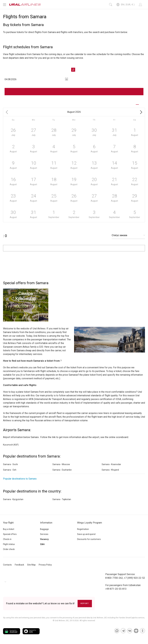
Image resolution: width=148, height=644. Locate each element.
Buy (26, 315)
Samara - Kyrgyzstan (13, 499)
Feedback (19, 565)
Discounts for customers (89, 539)
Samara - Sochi (10, 464)
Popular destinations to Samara (20, 479)
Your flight (8, 523)
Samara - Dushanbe (62, 470)
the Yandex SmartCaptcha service (130, 618)
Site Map (31, 565)
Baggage (44, 529)
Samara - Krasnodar (111, 464)
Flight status (9, 544)
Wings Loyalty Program (90, 523)
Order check (9, 549)
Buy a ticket (9, 529)
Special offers (10, 534)
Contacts (7, 565)
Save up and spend (86, 534)
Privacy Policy (45, 565)
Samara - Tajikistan (62, 499)
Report (85, 603)
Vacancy (44, 539)
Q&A (42, 544)
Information (46, 523)
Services (44, 534)
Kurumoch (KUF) (11, 445)
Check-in (7, 539)
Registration (83, 529)
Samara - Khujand (110, 470)
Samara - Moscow (61, 464)
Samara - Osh (10, 470)
